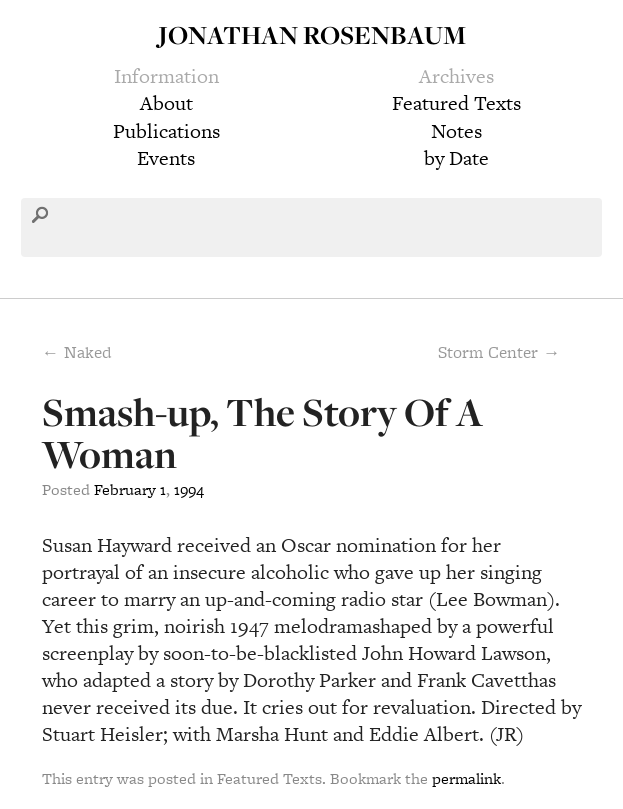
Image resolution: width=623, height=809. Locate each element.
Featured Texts (456, 103)
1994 (189, 489)
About (166, 103)
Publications (166, 131)
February (125, 489)
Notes (456, 131)
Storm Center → (499, 352)
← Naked (77, 352)
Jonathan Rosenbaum (312, 34)
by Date (456, 158)
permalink (466, 778)
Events (166, 158)
